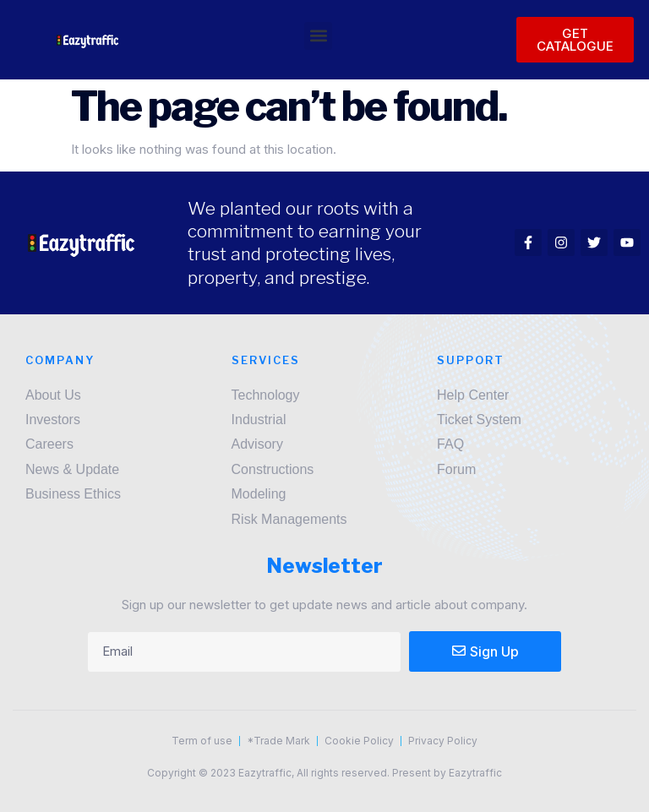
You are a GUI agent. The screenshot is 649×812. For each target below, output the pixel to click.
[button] (318, 36)
